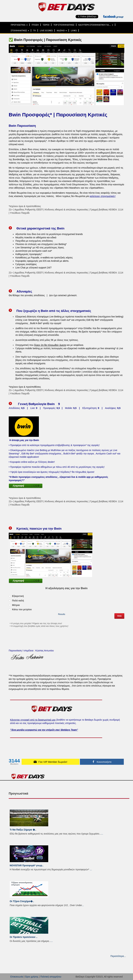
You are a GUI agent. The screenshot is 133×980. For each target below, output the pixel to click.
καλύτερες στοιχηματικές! (103, 196)
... (102, 834)
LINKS (74, 30)
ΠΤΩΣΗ (35, 25)
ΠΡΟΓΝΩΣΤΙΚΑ (19, 25)
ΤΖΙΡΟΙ (46, 25)
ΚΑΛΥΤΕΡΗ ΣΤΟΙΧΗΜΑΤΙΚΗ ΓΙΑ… (96, 25)
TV (35, 30)
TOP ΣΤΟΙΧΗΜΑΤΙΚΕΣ (64, 25)
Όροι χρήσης (32, 977)
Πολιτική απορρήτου (51, 977)
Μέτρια (14, 605)
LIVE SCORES (46, 30)
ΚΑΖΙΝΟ (62, 30)
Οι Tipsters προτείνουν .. (24, 937)
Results (62, 614)
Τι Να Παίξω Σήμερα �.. (23, 830)
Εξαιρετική (16, 596)
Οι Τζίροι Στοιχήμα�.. (22, 901)
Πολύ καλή (16, 601)
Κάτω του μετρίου (20, 609)
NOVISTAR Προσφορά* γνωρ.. (27, 865)
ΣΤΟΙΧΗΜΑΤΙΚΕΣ (20, 30)
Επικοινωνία (17, 977)
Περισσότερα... (118, 956)
